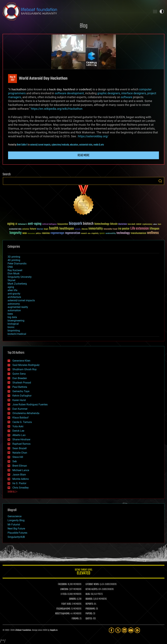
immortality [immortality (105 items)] (96, 229)
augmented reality (18, 307)
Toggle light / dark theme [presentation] (162, 11)
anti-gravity (14, 294)
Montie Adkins (21, 479)
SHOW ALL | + (13, 492)
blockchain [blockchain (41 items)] (123, 224)
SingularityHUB (16, 537)
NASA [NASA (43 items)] (25, 233)
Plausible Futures (17, 533)
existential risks (86, 145)
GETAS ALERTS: (92, 589)
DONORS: (73, 599)
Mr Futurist (14, 525)
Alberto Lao (19, 435)
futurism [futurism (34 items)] (40, 229)
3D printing (14, 257)
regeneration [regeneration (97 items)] (73, 233)
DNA (10, 267)
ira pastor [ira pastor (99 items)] (124, 229)
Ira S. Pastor (19, 483)
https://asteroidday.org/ (93, 136)
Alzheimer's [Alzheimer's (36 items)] (23, 224)
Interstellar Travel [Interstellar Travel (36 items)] (110, 229)
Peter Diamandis (17, 264)
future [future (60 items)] (33, 229)
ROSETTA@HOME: (63, 614)
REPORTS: (90, 604)
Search (160, 181)
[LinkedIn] (124, 630)
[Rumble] (137, 630)
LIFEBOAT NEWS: (92, 584)
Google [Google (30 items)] (46, 229)
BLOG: (88, 594)
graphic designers (109, 93)
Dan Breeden (20, 378)
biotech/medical (17, 334)
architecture (14, 297)
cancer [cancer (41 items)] (139, 224)
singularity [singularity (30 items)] (95, 234)
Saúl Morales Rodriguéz (26, 365)
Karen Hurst (19, 400)
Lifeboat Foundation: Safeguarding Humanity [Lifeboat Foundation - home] (75, 11)
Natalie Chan (20, 453)
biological (13, 324)
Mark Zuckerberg (17, 284)
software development (69, 93)
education (74, 145)
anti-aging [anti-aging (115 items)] (35, 224)
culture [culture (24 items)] (155, 224)
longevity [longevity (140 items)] (16, 233)
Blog (84, 26)
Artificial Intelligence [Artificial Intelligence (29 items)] (49, 224)
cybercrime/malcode (60, 145)
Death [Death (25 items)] (159, 224)
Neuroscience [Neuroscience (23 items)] (31, 234)
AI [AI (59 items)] (16, 224)
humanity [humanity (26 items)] (78, 229)
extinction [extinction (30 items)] (26, 229)
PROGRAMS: (90, 609)
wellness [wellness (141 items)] (153, 233)
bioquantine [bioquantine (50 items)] (63, 224)
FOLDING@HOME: (63, 609)
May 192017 (13, 79)
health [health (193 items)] (54, 229)
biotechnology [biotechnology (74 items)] (102, 224)
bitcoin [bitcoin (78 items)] (114, 224)
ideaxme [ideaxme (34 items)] (85, 229)
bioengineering (16, 321)
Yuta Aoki (18, 426)
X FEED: (64, 594)
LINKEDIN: (64, 589)
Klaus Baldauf (20, 418)
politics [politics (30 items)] (38, 234)
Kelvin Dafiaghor (22, 396)
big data (12, 317)
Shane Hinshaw (21, 439)
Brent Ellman (20, 466)
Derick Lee (18, 431)
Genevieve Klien (21, 361)
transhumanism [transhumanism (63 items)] (138, 233)
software (127, 97)
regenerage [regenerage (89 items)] (57, 233)
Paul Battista (20, 387)
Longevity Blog (16, 520)
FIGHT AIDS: (66, 604)
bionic (11, 327)
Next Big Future (16, 529)
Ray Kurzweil (15, 270)
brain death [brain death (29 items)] (132, 224)
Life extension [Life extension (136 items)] (140, 229)
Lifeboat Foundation (23, 630)
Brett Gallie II (22, 145)
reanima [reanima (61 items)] (46, 233)
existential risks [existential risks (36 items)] (15, 229)
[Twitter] (118, 630)
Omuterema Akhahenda (26, 413)
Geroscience (15, 516)
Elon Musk (14, 274)
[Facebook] (111, 630)
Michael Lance (21, 470)
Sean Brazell (20, 448)
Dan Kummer (20, 409)
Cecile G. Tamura (22, 422)
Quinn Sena (19, 374)
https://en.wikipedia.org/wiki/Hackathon (57, 109)
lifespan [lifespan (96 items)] (154, 229)
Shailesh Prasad (22, 383)
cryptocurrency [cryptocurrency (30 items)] (147, 224)
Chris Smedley (21, 488)
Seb (15, 461)
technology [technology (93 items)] (123, 233)
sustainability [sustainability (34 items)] (111, 234)
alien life (12, 290)
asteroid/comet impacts (40, 145)
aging (11, 287)
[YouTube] (131, 630)
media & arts (99, 145)
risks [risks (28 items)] (89, 233)
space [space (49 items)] (102, 233)
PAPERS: (89, 614)
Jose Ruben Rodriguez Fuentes (30, 404)
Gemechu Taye (21, 391)
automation (14, 310)
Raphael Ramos (21, 444)
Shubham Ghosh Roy (25, 369)
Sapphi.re (54, 630)
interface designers (134, 93)
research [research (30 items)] (84, 234)
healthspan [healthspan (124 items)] (67, 229)
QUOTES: (89, 619)
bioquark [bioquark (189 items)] (76, 224)
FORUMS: (75, 619)
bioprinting (14, 331)
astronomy (14, 304)
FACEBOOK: (63, 584)
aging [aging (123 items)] (11, 224)
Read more (84, 155)
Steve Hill (18, 457)
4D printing (14, 260)
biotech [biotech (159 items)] (88, 224)
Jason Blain (19, 475)
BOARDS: (89, 599)
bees (10, 314)
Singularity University (20, 277)
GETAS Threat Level (83, 572)
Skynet (11, 280)
